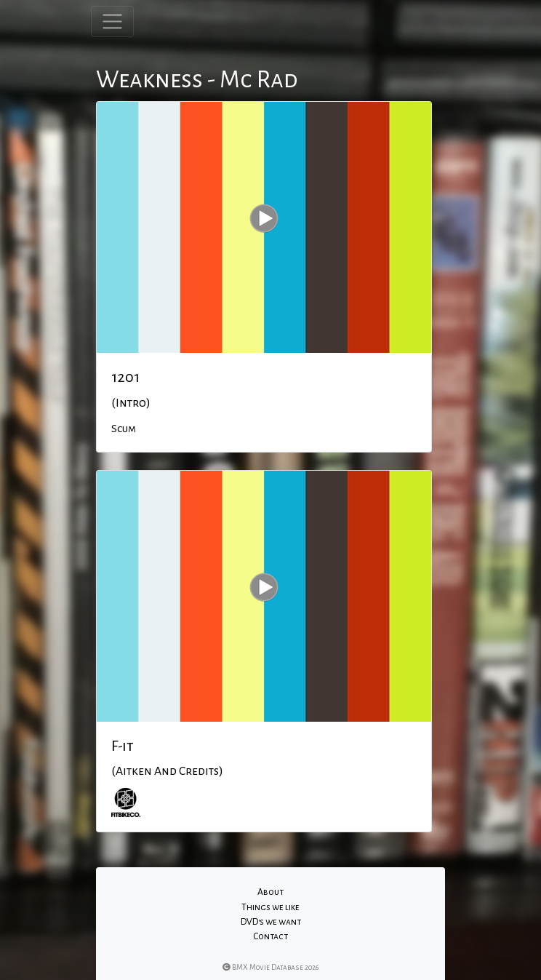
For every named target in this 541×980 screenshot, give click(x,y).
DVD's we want (271, 922)
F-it (123, 746)
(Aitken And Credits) (167, 771)
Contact (270, 936)
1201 (125, 377)
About (270, 892)
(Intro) (131, 403)
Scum (124, 429)
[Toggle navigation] (112, 21)
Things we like (270, 907)
